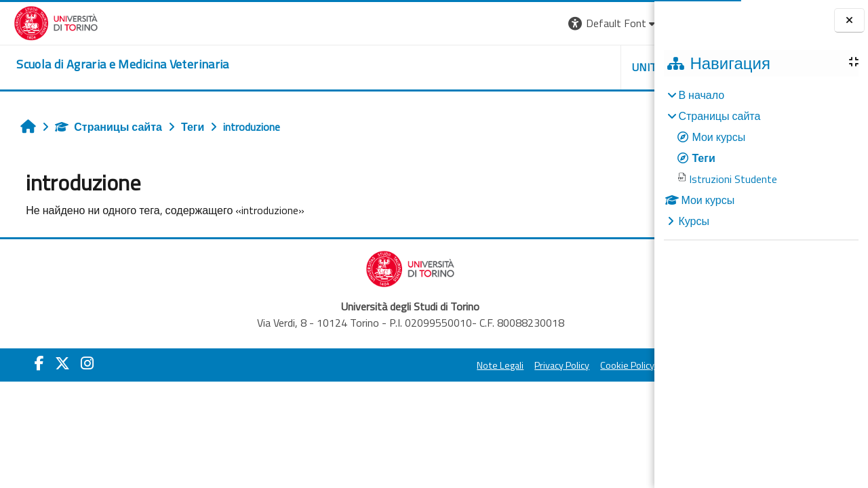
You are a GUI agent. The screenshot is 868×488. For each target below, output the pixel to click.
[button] (461, 23)
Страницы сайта (102, 127)
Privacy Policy (409, 365)
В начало (701, 95)
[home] (109, 64)
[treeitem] (761, 158)
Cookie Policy (475, 365)
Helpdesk (572, 67)
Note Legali (348, 365)
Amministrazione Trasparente (576, 365)
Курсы (694, 221)
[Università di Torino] (42, 22)
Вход (631, 23)
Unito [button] (496, 67)
